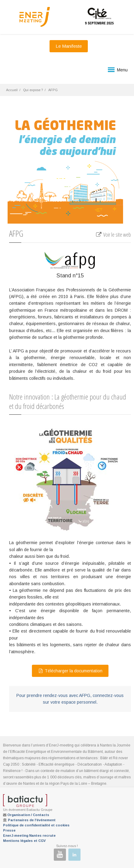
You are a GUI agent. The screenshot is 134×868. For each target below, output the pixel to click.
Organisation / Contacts (28, 815)
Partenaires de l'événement (32, 820)
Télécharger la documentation (70, 671)
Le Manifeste (69, 46)
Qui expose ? (33, 90)
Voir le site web (113, 235)
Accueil (12, 90)
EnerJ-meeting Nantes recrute (29, 835)
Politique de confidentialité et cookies (36, 825)
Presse (9, 830)
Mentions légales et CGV (24, 841)
